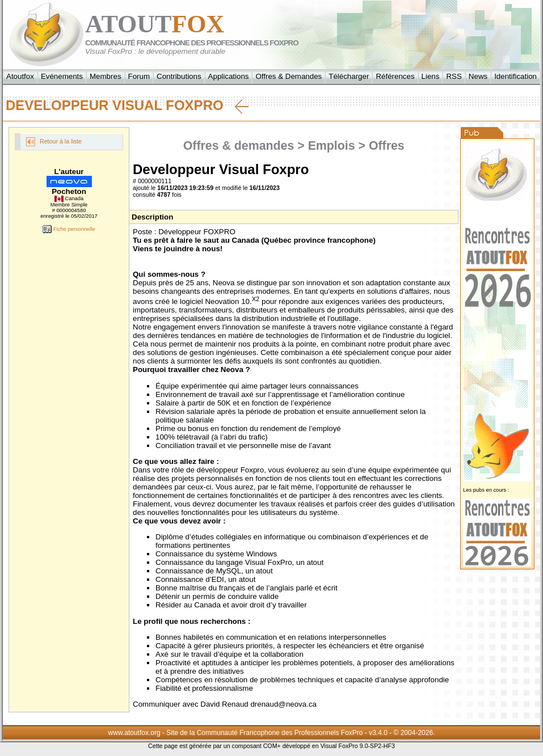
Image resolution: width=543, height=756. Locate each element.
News (478, 76)
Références (395, 76)
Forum (139, 76)
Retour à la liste (54, 142)
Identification (515, 76)
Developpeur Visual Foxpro (127, 105)
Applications (229, 76)
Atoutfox (20, 76)
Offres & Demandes (289, 76)
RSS (454, 76)
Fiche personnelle (69, 229)
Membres (106, 76)
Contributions (179, 76)
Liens (431, 76)
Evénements (62, 76)
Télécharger (349, 76)
